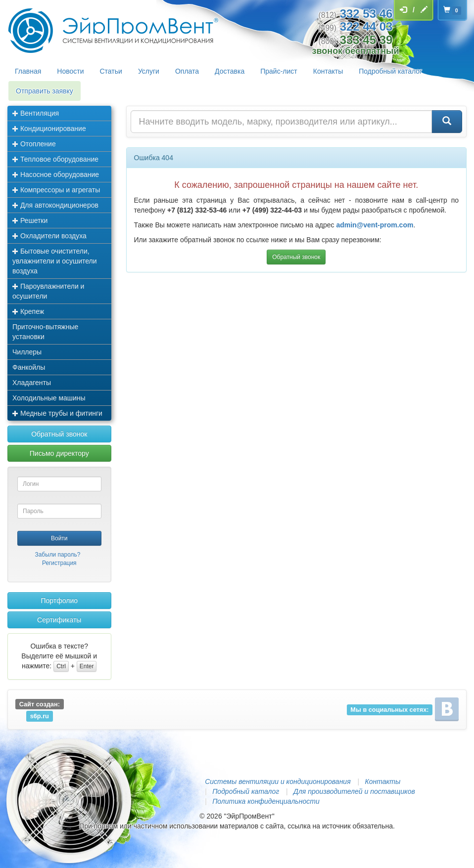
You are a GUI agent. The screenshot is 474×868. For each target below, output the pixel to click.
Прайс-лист (279, 71)
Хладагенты (32, 383)
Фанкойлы (29, 367)
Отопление (34, 144)
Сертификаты (59, 620)
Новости (70, 71)
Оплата (187, 71)
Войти (59, 538)
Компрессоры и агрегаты (56, 190)
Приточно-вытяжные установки (45, 332)
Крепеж (28, 311)
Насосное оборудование (56, 174)
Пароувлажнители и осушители (48, 291)
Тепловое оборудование (55, 159)
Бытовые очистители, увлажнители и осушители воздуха (55, 261)
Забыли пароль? (58, 555)
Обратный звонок (59, 434)
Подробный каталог (390, 71)
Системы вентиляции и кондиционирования (278, 781)
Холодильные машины (49, 398)
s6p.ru (40, 716)
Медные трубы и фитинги (57, 413)
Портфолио (59, 601)
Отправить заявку (45, 91)
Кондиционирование (49, 129)
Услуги (149, 71)
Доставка (230, 71)
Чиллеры (27, 352)
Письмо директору (59, 453)
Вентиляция (36, 113)
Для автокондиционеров (55, 205)
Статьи (111, 71)
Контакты (328, 71)
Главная (28, 71)
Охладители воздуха (49, 236)
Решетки (30, 220)
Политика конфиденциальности (266, 801)
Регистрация (59, 563)
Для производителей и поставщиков (354, 791)
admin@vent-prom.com (375, 225)
